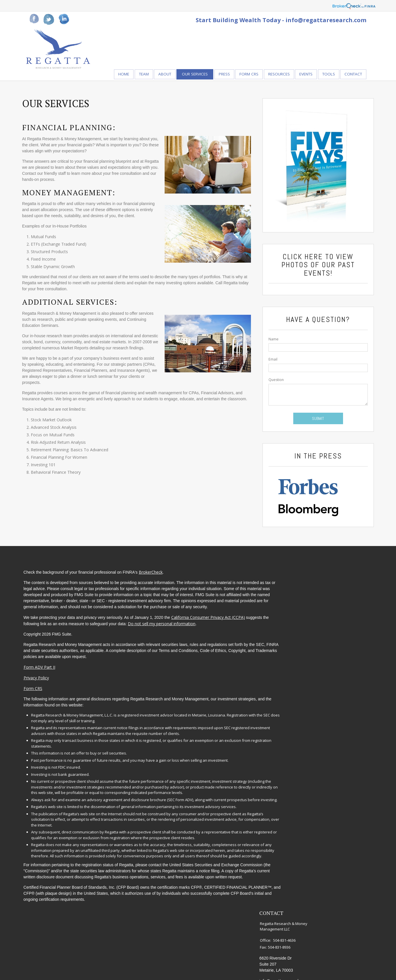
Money (324, 624)
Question (274, 385)
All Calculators (331, 654)
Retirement (328, 586)
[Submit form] (313, 424)
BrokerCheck (157, 576)
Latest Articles (331, 639)
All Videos (326, 647)
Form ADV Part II (45, 683)
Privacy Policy (42, 694)
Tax (321, 616)
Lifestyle (325, 631)
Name (271, 345)
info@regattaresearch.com (326, 20)
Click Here (298, 262)
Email (270, 365)
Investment (328, 593)
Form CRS (39, 705)
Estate (323, 601)
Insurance (326, 609)
